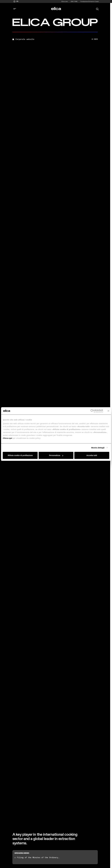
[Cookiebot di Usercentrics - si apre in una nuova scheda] (92, 411)
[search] (97, 9)
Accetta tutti (92, 455)
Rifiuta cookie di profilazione (20, 455)
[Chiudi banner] (108, 411)
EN (17, 1)
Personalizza (56, 455)
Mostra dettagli (98, 448)
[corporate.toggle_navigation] (15, 9)
